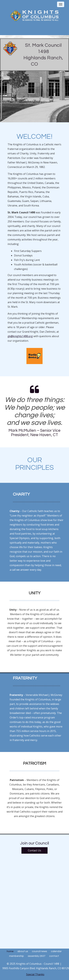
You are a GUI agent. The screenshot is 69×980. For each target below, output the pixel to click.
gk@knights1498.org (20, 336)
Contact (54, 956)
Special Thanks (35, 974)
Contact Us (34, 850)
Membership (17, 956)
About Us (23, 951)
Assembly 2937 (37, 956)
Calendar (56, 951)
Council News (39, 951)
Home (10, 951)
